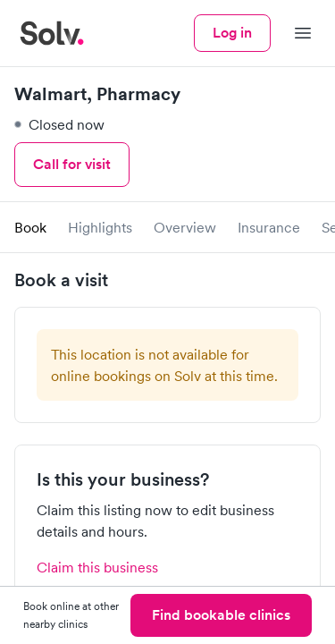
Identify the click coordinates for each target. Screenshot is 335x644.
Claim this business (97, 567)
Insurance (269, 227)
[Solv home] (52, 33)
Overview (185, 227)
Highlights (100, 227)
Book (30, 227)
